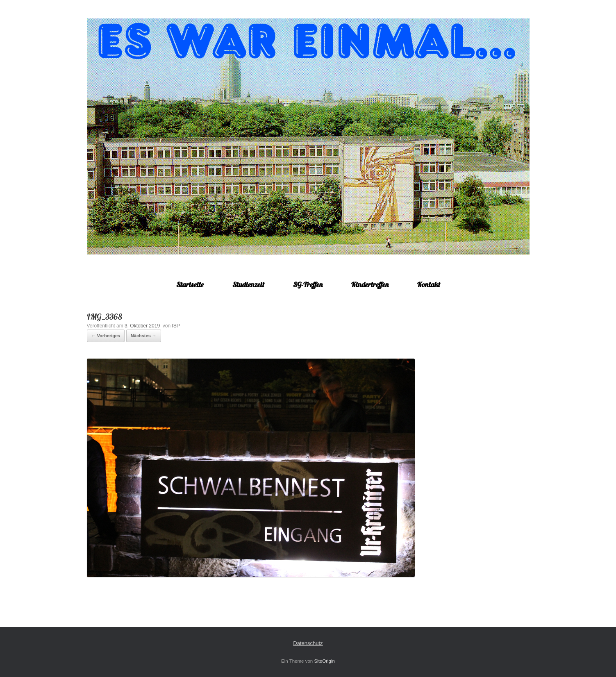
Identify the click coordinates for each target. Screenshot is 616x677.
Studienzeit (248, 285)
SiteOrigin (324, 661)
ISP (176, 326)
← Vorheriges (106, 336)
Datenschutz (308, 643)
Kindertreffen (370, 285)
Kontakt (429, 285)
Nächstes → (144, 336)
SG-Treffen (308, 285)
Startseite (190, 285)
